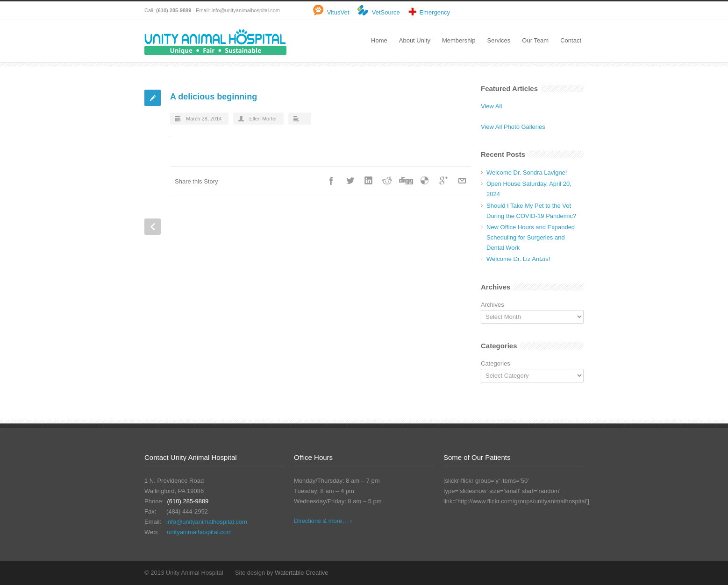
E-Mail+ (462, 181)
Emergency (435, 12)
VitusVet (338, 12)
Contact (571, 40)
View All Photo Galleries (513, 127)
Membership (459, 40)
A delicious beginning (214, 97)
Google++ (443, 181)
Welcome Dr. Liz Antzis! (518, 259)
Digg (406, 181)
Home (379, 40)
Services (499, 40)
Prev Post (153, 227)
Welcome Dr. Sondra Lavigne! (527, 173)
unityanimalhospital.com (199, 532)
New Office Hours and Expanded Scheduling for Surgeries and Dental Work (531, 237)
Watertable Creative (301, 573)
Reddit (387, 181)
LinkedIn (369, 181)
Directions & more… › (323, 521)
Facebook (331, 181)
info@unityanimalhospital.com (246, 10)
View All (491, 106)
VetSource (386, 12)
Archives (492, 305)
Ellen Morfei (263, 119)
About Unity (415, 40)
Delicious (425, 181)
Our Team (535, 40)
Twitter (350, 181)
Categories (496, 363)
